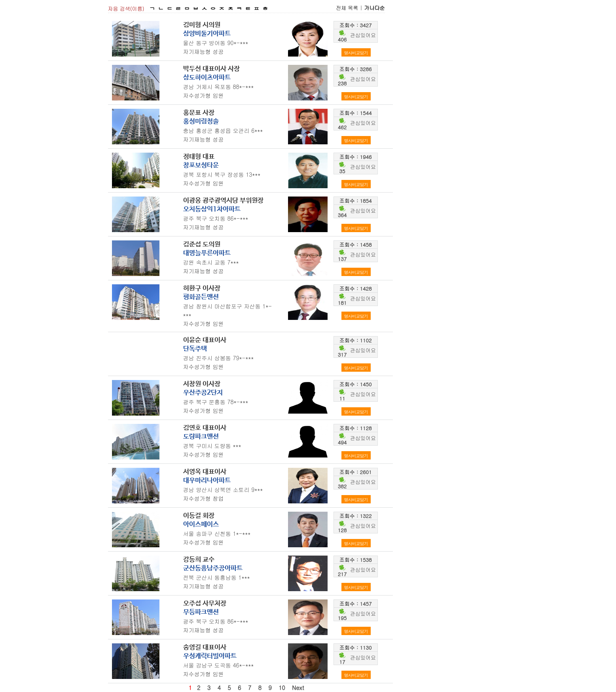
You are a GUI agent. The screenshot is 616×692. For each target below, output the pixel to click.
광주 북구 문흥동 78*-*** (216, 402)
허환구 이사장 (202, 288)
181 (342, 303)
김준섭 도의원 (202, 245)
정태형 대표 (199, 157)
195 (342, 618)
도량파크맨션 (201, 437)
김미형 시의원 (202, 25)
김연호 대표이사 (205, 428)
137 (342, 259)
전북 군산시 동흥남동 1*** (217, 577)
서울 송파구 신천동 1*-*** (217, 533)
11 (342, 398)
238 (342, 83)
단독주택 (195, 349)
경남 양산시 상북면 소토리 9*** (223, 490)
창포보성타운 (201, 165)
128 (342, 530)
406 (342, 39)
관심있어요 (363, 35)
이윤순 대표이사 (205, 340)
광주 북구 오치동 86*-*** (216, 218)
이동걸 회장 (199, 516)
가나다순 (375, 8)
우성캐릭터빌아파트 (210, 656)
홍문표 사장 (199, 113)
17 (342, 662)
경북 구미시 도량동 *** (212, 446)
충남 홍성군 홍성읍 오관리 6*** (223, 130)
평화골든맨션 (201, 297)
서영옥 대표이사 (205, 472)
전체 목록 (347, 8)
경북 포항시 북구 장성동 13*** (222, 174)
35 (342, 171)
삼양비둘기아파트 (207, 34)
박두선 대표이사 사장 (211, 69)
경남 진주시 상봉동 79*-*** (219, 358)
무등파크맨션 (201, 612)
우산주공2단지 (203, 393)
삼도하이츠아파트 (207, 78)
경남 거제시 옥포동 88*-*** (219, 87)
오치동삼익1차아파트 (212, 209)
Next (298, 687)
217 (342, 574)
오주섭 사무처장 (205, 604)
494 (342, 442)
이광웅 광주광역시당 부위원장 (223, 201)
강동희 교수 (199, 560)
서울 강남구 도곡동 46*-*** (219, 665)
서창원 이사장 (202, 384)
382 (342, 486)
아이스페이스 (201, 525)
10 (282, 687)
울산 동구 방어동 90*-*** (216, 43)
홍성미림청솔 (201, 122)
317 (342, 355)
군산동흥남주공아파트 (213, 568)
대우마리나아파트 (207, 481)
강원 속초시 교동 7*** (211, 262)
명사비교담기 (356, 53)
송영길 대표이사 (205, 648)
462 (342, 127)
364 (342, 215)
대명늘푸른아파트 (207, 253)
